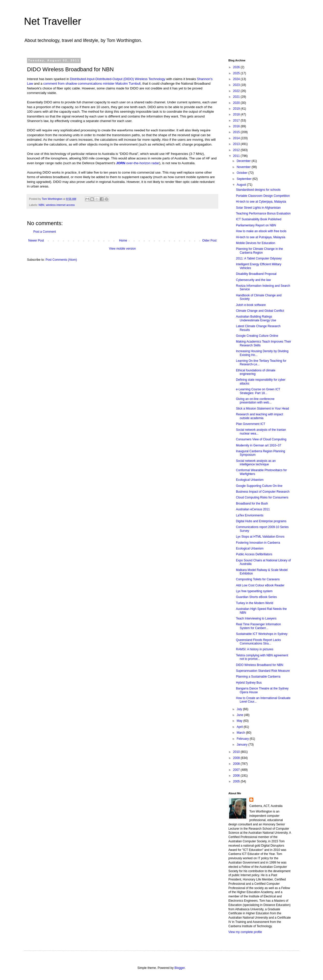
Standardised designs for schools (258, 190)
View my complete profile (245, 932)
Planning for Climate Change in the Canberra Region (259, 251)
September (245, 179)
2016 (237, 126)
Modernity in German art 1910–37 (259, 445)
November (244, 167)
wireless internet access (60, 205)
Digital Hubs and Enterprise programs (261, 521)
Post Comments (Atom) (61, 260)
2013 (237, 144)
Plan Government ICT (251, 424)
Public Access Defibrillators (254, 554)
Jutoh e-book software (251, 305)
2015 (237, 132)
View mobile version (123, 249)
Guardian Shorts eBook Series (256, 597)
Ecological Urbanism (250, 480)
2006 (237, 776)
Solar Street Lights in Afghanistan (258, 208)
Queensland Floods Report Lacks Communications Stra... (258, 642)
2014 (237, 138)
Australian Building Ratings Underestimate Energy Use (256, 318)
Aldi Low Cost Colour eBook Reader (260, 585)
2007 (237, 770)
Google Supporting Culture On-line (259, 486)
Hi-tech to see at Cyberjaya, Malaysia (261, 202)
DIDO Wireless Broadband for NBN (260, 665)
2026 (237, 67)
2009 (237, 758)
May (240, 721)
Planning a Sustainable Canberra (258, 677)
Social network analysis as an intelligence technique (256, 463)
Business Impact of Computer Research (263, 492)
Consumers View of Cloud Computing (261, 439)
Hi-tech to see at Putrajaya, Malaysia (261, 237)
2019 (237, 109)
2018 (237, 114)
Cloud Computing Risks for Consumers (262, 497)
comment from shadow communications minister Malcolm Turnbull (92, 83)
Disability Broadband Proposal (256, 274)
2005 (237, 781)
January (243, 745)
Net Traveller (53, 21)
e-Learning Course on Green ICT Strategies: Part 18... (258, 391)
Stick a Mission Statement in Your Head (262, 409)
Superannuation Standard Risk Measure (263, 671)
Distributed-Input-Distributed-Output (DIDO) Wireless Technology (118, 79)
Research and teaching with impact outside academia (260, 416)
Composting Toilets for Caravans (258, 579)
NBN (42, 205)
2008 (237, 764)
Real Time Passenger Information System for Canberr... (258, 626)
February (243, 739)
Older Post (209, 241)
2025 (237, 73)
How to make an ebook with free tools (261, 231)
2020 (237, 103)
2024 (237, 79)
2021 (237, 97)
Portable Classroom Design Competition (263, 196)
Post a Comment (45, 232)
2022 (237, 91)
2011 (237, 156)
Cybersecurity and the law (253, 280)
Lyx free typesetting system (254, 591)
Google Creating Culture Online (257, 336)
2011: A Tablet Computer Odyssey (259, 258)
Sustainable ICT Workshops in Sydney (262, 634)
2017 (237, 121)
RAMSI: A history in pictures (255, 649)
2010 (237, 752)
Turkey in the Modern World (254, 603)
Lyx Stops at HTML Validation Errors (260, 537)
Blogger (180, 968)
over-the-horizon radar (143, 163)
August (242, 185)
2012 (237, 150)
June (240, 715)
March (241, 733)
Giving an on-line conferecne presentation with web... (255, 401)
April (240, 727)
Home (123, 241)
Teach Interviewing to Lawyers (256, 618)
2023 (237, 85)
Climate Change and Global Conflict (260, 311)
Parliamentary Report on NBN (256, 225)
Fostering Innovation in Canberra (258, 543)
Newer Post (36, 241)
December (244, 161)
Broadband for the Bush (252, 504)
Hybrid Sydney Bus (249, 683)
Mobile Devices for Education (255, 243)
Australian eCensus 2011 (253, 509)
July (240, 709)
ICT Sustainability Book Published (259, 219)
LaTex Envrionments (250, 515)
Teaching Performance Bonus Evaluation (263, 213)
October (243, 173)
